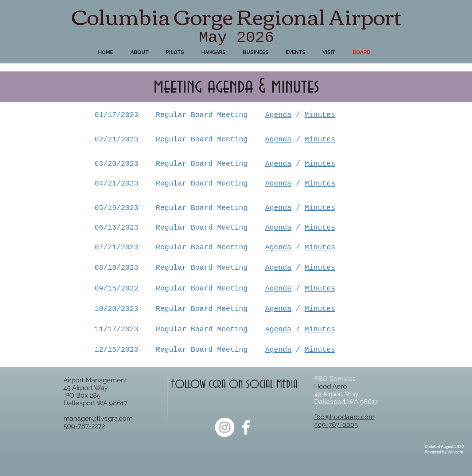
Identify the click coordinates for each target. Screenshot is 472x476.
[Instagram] (225, 427)
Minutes (320, 115)
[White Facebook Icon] (246, 427)
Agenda (278, 115)
